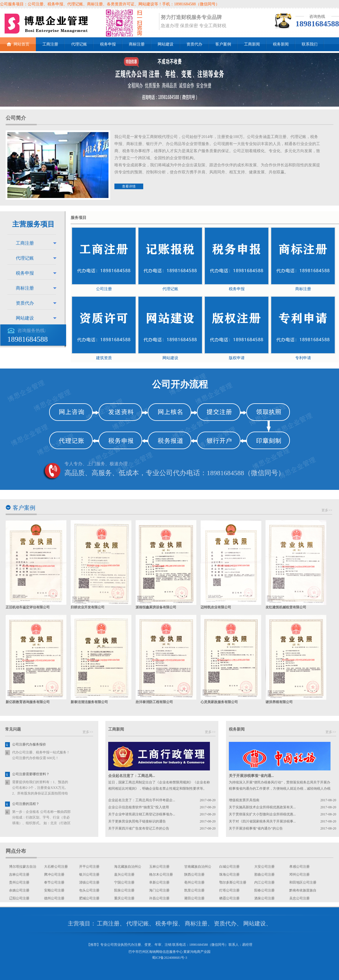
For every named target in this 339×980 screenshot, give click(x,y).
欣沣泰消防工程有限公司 (154, 702)
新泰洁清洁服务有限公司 (89, 702)
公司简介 (16, 118)
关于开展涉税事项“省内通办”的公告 (256, 828)
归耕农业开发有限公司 (88, 607)
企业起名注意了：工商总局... (132, 776)
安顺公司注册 (54, 890)
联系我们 (310, 44)
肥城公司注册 (89, 898)
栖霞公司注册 (229, 898)
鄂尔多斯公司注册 (233, 882)
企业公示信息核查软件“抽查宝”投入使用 (139, 807)
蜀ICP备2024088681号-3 (170, 958)
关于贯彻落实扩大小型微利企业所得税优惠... (262, 814)
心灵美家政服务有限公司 (219, 702)
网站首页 (18, 42)
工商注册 (50, 44)
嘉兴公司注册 (124, 875)
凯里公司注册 (194, 890)
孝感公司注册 (299, 867)
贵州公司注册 (19, 882)
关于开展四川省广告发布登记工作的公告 (139, 828)
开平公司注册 (89, 867)
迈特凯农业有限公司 (216, 607)
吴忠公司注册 (299, 898)
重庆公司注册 (124, 898)
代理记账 (79, 44)
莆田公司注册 (194, 898)
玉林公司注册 (159, 867)
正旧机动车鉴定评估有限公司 (28, 607)
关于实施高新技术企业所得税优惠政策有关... (262, 807)
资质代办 (194, 44)
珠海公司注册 (229, 875)
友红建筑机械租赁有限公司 (286, 607)
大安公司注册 (264, 867)
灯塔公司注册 (229, 890)
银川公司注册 (89, 875)
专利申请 (303, 358)
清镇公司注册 (89, 882)
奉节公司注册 (54, 882)
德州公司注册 (54, 898)
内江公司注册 (264, 882)
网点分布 (16, 851)
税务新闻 (281, 44)
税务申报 (108, 44)
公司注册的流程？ (26, 804)
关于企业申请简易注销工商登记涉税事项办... (142, 814)
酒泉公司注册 (264, 898)
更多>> (327, 510)
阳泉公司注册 (124, 890)
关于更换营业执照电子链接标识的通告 (137, 821)
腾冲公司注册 (54, 875)
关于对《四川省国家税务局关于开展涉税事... (262, 821)
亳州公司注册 (194, 882)
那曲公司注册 (264, 875)
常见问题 (13, 729)
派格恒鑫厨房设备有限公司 (156, 607)
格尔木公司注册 (161, 875)
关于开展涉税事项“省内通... (251, 776)
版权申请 (237, 358)
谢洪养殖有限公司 (279, 702)
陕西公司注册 (194, 875)
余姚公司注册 (19, 890)
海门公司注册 (159, 890)
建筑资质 (104, 358)
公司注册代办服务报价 (29, 744)
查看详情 (129, 186)
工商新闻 (252, 44)
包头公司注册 (89, 890)
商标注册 (137, 44)
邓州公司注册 (299, 875)
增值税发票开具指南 (244, 800)
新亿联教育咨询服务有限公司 (28, 702)
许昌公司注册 (159, 898)
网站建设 (166, 44)
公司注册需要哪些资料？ (31, 774)
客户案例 (223, 44)
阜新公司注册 (159, 882)
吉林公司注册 (19, 875)
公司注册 (104, 289)
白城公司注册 (229, 867)
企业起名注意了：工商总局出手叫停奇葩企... (142, 800)
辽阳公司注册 (19, 898)
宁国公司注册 (124, 882)
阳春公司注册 (264, 890)
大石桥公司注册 (56, 867)
